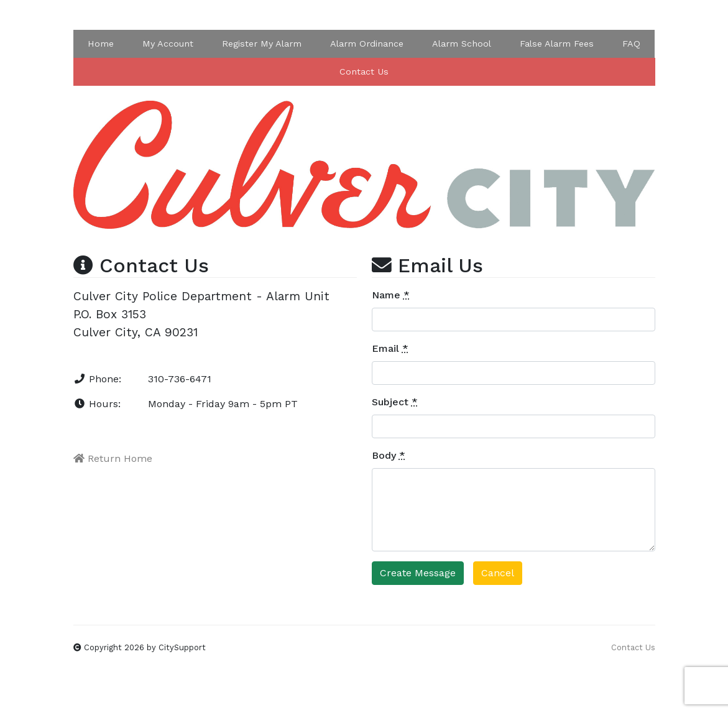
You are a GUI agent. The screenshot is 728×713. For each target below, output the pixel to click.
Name (391, 295)
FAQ (631, 44)
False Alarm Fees (557, 44)
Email (390, 348)
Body (389, 455)
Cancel (498, 573)
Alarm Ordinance (367, 44)
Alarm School (462, 44)
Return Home (113, 458)
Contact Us (364, 71)
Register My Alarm (262, 44)
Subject (395, 402)
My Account (168, 44)
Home (101, 44)
